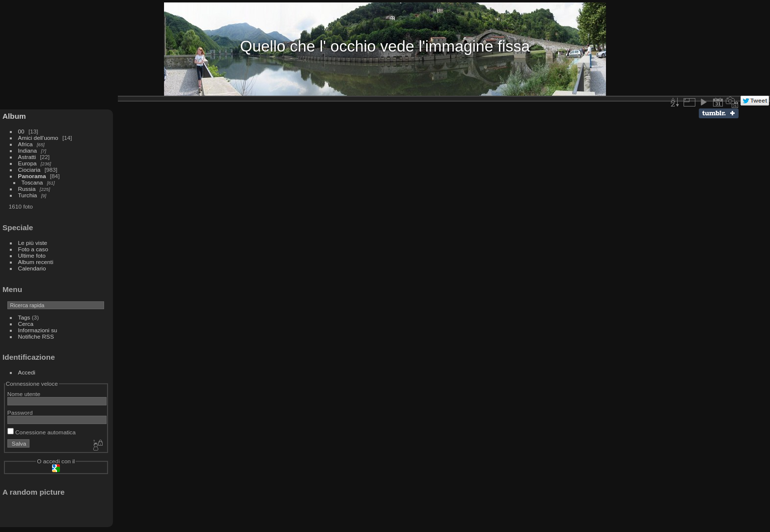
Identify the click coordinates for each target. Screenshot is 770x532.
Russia (27, 189)
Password (20, 412)
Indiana (28, 150)
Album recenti (36, 262)
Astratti (27, 157)
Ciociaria (29, 170)
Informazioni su (38, 330)
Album (14, 116)
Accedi (27, 372)
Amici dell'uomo (38, 138)
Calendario (32, 268)
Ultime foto (32, 255)
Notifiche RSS (36, 336)
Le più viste (33, 243)
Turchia (28, 195)
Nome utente (24, 394)
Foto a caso (33, 249)
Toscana (32, 182)
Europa (27, 163)
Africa (26, 144)
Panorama (32, 176)
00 (21, 131)
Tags (24, 317)
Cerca (26, 324)
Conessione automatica (41, 432)
